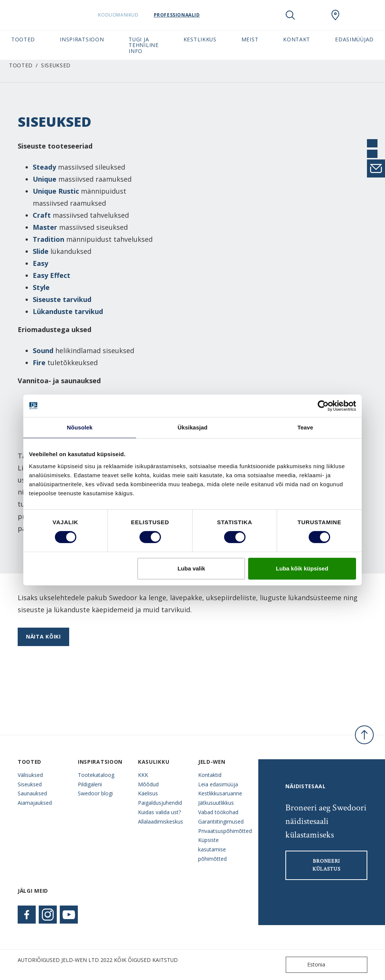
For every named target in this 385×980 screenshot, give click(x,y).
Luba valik (191, 568)
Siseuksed (30, 784)
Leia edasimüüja (218, 784)
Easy (40, 263)
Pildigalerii (90, 784)
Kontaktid (210, 775)
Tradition (49, 239)
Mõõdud (148, 784)
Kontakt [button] (297, 39)
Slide (41, 251)
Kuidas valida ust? (159, 812)
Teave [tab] (305, 427)
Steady (44, 167)
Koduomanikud (133, 15)
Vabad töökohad (218, 812)
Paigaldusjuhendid (160, 803)
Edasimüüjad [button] (354, 39)
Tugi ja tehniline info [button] (143, 45)
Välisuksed (30, 775)
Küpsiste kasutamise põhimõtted (212, 849)
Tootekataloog (96, 775)
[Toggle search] (290, 15)
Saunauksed (32, 793)
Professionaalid (191, 15)
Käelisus (148, 793)
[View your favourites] (313, 15)
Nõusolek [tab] (80, 427)
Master (45, 227)
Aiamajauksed (35, 803)
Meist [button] (250, 39)
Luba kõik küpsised (302, 568)
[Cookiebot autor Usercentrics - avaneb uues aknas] (323, 406)
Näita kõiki (43, 636)
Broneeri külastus (327, 865)
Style (41, 287)
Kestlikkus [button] (200, 39)
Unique (45, 179)
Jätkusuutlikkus (216, 803)
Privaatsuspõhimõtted (223, 831)
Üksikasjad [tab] (192, 427)
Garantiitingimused (221, 821)
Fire (39, 363)
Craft (42, 215)
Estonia (307, 965)
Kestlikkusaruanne (220, 793)
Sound (43, 350)
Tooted (21, 65)
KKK (143, 775)
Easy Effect (52, 275)
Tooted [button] (23, 39)
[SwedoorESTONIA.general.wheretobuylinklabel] (335, 15)
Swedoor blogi (95, 793)
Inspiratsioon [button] (82, 39)
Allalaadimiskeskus (161, 821)
